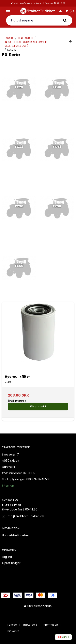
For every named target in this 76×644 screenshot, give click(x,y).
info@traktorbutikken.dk (32, 3)
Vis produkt (38, 406)
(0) (70, 11)
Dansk (63, 637)
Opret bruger (11, 563)
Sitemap (8, 486)
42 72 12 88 (13, 505)
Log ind (7, 557)
